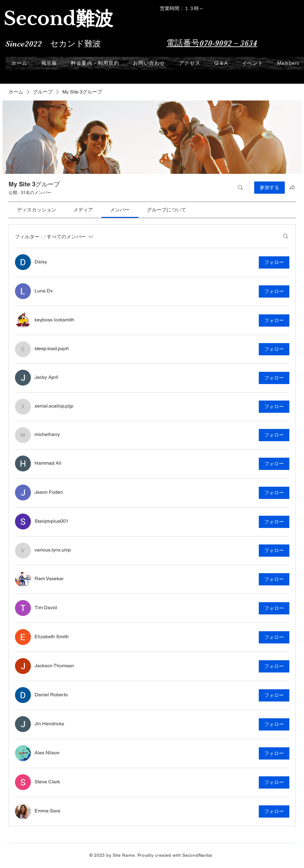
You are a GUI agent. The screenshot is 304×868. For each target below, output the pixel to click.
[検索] (240, 188)
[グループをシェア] (292, 187)
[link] (37, 210)
